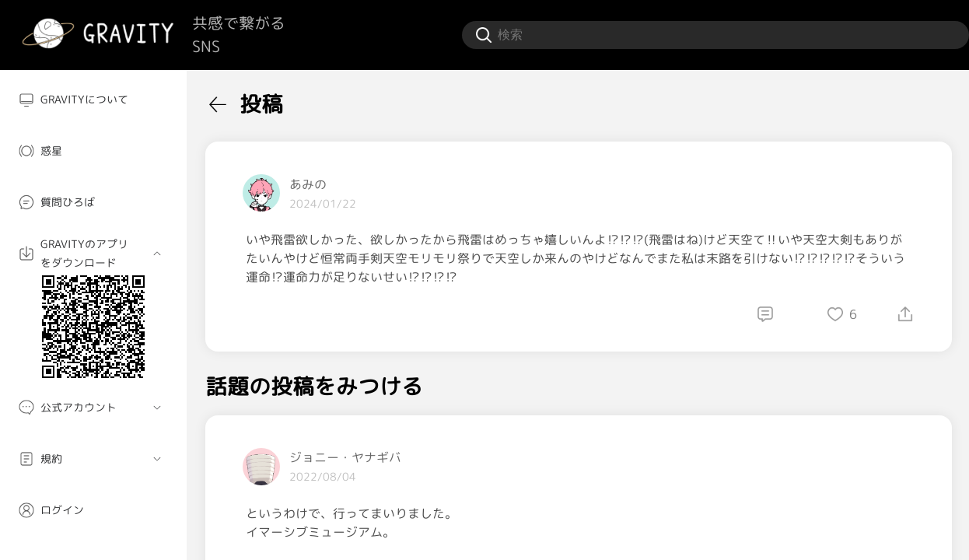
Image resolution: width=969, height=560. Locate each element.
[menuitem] (93, 100)
